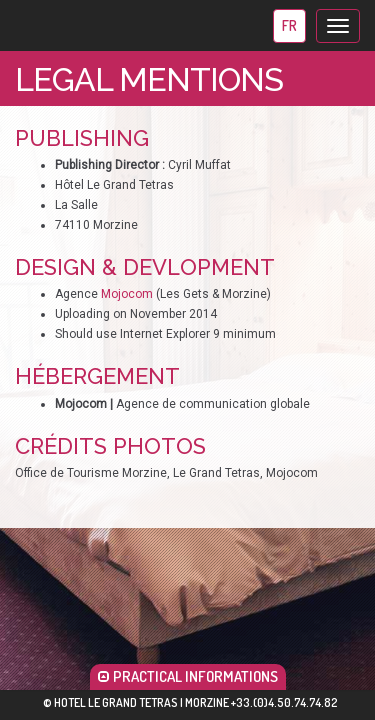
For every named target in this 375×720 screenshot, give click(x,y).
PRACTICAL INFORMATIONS (188, 676)
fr (289, 25)
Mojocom (127, 294)
